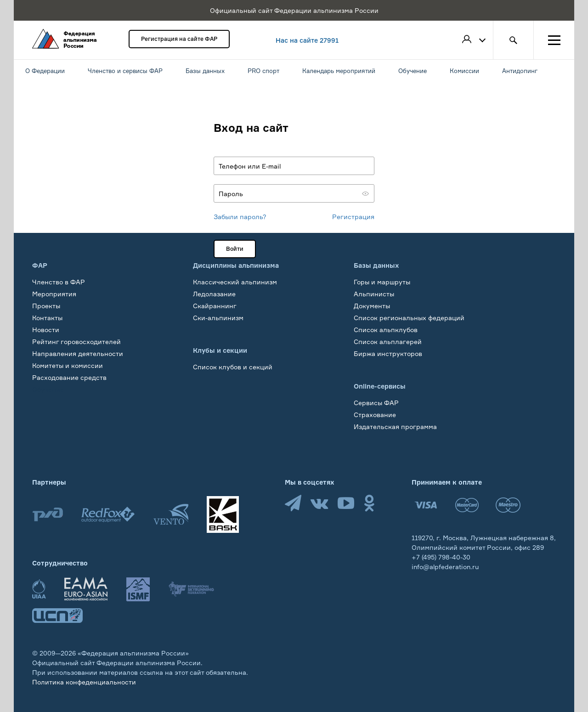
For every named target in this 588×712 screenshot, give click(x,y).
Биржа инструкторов (388, 353)
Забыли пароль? (240, 217)
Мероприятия (54, 294)
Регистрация (353, 217)
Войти (235, 249)
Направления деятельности (78, 353)
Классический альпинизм (235, 282)
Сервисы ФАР (376, 403)
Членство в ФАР (59, 282)
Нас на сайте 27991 (307, 40)
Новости (46, 330)
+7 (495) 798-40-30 (441, 557)
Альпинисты (374, 294)
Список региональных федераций (409, 318)
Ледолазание (214, 294)
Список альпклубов (386, 330)
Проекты (46, 306)
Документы (372, 306)
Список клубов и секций (233, 367)
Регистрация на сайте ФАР (179, 39)
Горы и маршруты (382, 282)
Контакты (47, 318)
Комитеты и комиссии (68, 365)
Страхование (375, 415)
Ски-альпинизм (218, 318)
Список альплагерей (388, 342)
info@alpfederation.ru (445, 567)
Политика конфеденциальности (84, 682)
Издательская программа (395, 427)
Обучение (48, 389)
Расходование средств (69, 377)
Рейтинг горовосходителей (76, 342)
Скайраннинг (215, 306)
